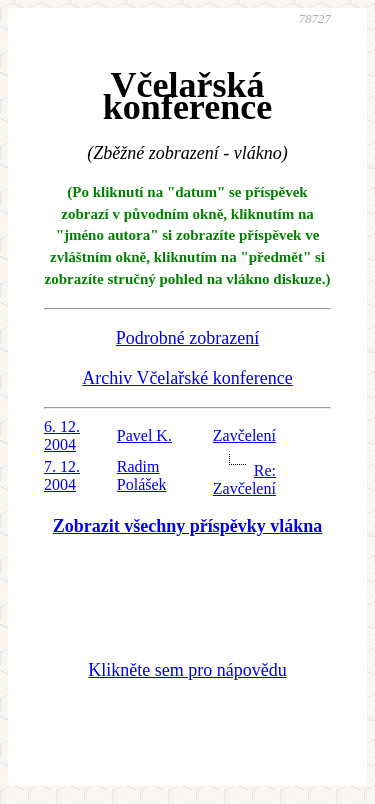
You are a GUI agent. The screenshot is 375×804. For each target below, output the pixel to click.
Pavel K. (144, 435)
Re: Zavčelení (244, 479)
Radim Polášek (142, 475)
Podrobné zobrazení (187, 338)
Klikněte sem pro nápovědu (187, 670)
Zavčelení (244, 435)
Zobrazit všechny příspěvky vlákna (188, 526)
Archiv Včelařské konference (187, 378)
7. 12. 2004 (62, 475)
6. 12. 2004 (62, 435)
